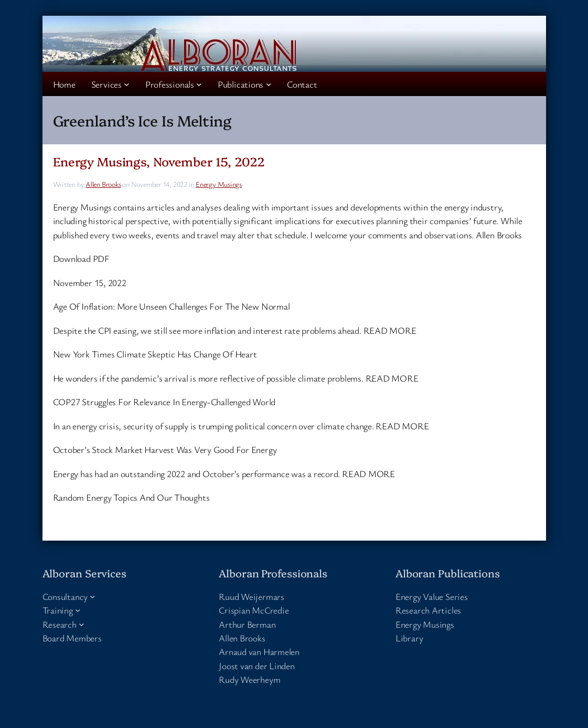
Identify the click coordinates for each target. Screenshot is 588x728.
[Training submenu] (78, 610)
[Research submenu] (82, 624)
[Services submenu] (127, 84)
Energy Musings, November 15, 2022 (159, 161)
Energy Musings (219, 184)
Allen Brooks (103, 184)
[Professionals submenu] (199, 84)
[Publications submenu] (269, 84)
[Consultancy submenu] (93, 597)
